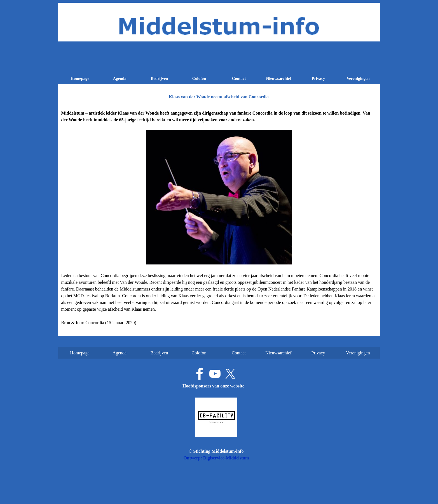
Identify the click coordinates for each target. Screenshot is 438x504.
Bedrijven (160, 78)
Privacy (318, 78)
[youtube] (215, 374)
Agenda (120, 78)
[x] (230, 374)
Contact (239, 78)
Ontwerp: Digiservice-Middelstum (216, 458)
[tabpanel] (219, 218)
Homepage (80, 78)
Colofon (199, 78)
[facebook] (200, 374)
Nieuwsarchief (279, 78)
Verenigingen (358, 78)
